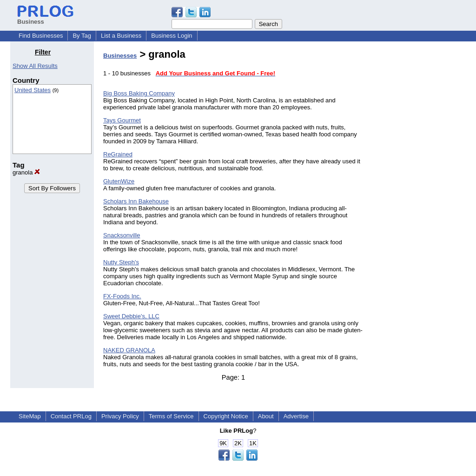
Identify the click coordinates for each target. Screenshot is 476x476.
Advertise (296, 416)
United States (33, 90)
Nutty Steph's (121, 262)
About (266, 416)
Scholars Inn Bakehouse (136, 201)
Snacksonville (122, 235)
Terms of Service (171, 416)
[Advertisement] (418, 188)
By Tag (82, 36)
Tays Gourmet (122, 120)
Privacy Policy (120, 416)
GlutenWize (119, 181)
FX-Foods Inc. (122, 296)
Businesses (120, 56)
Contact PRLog (71, 416)
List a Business (121, 36)
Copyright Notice (226, 416)
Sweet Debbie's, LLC (131, 316)
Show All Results (35, 66)
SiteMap (30, 416)
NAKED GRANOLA (129, 350)
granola (26, 172)
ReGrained (118, 154)
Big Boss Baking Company (139, 93)
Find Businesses (41, 36)
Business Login (172, 36)
